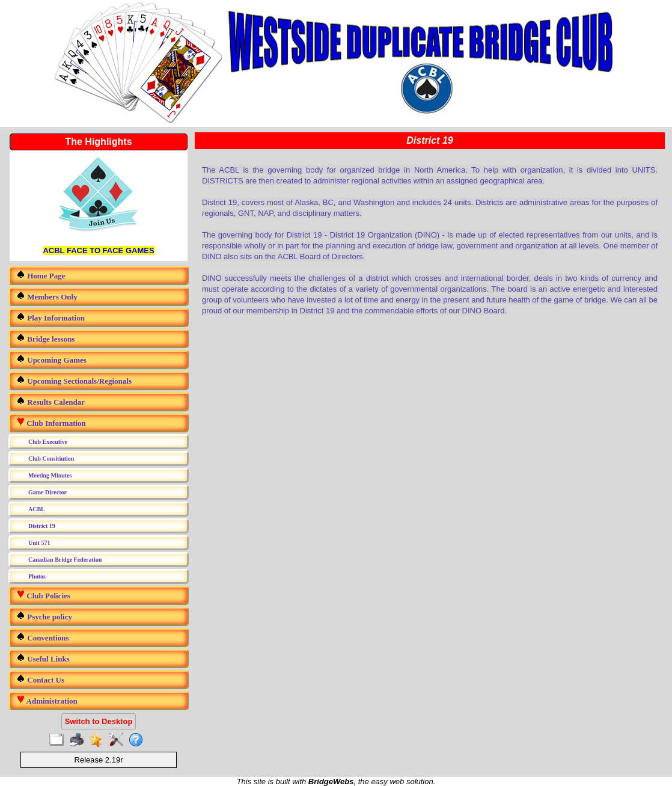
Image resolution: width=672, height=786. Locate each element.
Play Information (50, 317)
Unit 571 (39, 543)
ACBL (37, 509)
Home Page (41, 275)
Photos (37, 576)
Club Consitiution (51, 459)
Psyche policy (44, 616)
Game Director (47, 492)
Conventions (43, 637)
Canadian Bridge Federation (65, 560)
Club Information (51, 422)
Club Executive (48, 442)
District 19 (42, 526)
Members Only (47, 296)
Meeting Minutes (50, 475)
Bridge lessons (45, 338)
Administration (47, 700)
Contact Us (40, 679)
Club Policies (43, 595)
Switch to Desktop (99, 721)
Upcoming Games (51, 359)
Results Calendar (50, 401)
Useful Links (43, 658)
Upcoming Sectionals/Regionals (74, 380)
